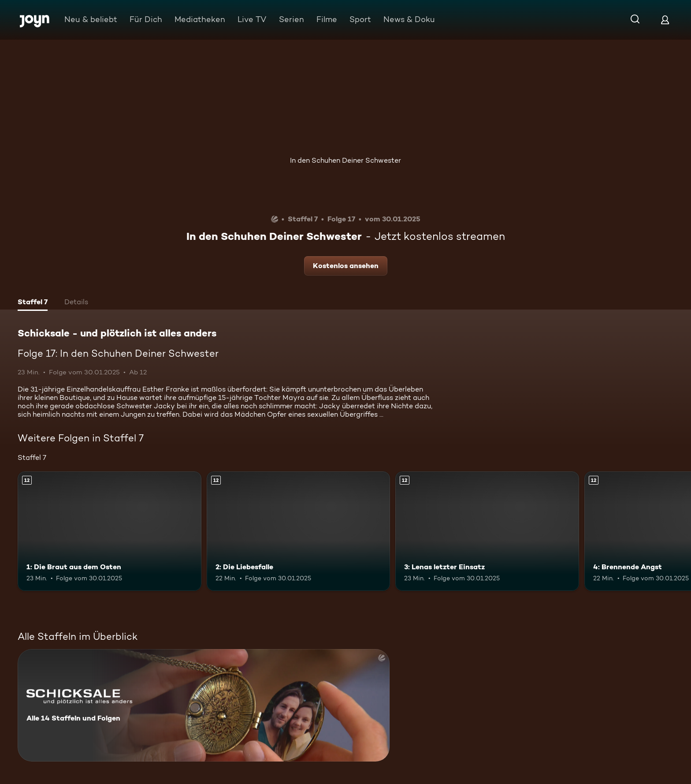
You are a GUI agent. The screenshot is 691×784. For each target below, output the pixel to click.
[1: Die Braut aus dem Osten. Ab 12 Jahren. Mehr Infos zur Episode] (110, 531)
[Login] (665, 20)
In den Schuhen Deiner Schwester (345, 160)
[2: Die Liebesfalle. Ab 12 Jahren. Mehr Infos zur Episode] (299, 531)
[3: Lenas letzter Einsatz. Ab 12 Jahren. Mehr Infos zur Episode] (487, 531)
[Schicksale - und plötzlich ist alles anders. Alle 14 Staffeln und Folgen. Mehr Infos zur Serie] (204, 705)
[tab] (33, 303)
